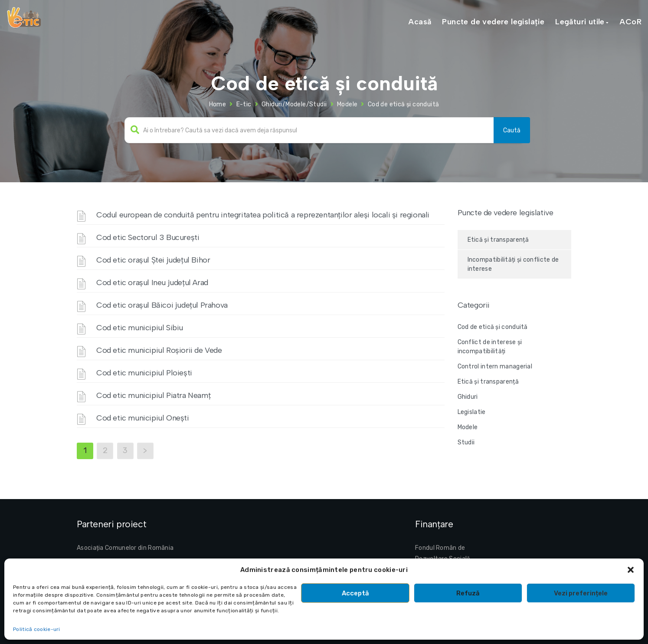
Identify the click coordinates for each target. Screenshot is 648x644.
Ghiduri (468, 397)
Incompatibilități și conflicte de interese (513, 264)
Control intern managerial (495, 366)
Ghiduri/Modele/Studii (294, 104)
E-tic (244, 104)
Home (218, 104)
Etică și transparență (498, 240)
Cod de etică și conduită (493, 327)
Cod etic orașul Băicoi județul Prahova (162, 305)
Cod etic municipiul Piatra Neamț (153, 395)
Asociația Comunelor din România (125, 548)
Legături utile (580, 22)
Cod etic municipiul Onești (143, 418)
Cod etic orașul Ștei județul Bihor (153, 260)
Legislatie (472, 412)
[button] (631, 570)
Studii (466, 442)
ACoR (630, 22)
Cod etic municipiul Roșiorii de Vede (159, 350)
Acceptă (355, 593)
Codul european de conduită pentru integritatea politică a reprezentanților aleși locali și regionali (263, 215)
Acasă (420, 22)
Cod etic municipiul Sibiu (140, 328)
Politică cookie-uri (37, 629)
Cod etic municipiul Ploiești (144, 373)
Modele (347, 104)
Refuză (468, 593)
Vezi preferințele (581, 593)
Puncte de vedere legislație (493, 22)
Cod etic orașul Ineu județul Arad (152, 283)
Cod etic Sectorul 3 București (148, 237)
